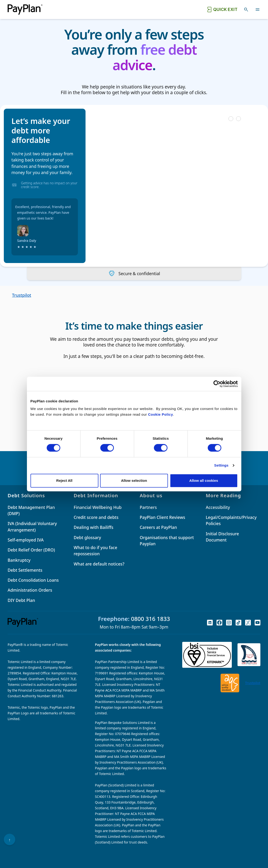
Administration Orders (30, 590)
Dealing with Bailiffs (94, 527)
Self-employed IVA (26, 540)
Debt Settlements (25, 570)
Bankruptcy (19, 560)
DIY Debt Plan (21, 600)
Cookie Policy (160, 414)
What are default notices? (99, 564)
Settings (221, 465)
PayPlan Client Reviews (163, 517)
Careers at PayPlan (158, 527)
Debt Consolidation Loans (33, 580)
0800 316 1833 (151, 619)
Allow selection (134, 480)
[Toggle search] (246, 10)
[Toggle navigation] (258, 10)
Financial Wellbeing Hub (98, 507)
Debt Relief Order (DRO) (31, 550)
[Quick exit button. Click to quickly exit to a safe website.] (222, 10)
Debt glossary (87, 537)
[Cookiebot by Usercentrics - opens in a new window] (217, 384)
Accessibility (218, 507)
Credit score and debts (96, 517)
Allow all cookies (204, 480)
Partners (148, 507)
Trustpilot (22, 295)
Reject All (64, 480)
